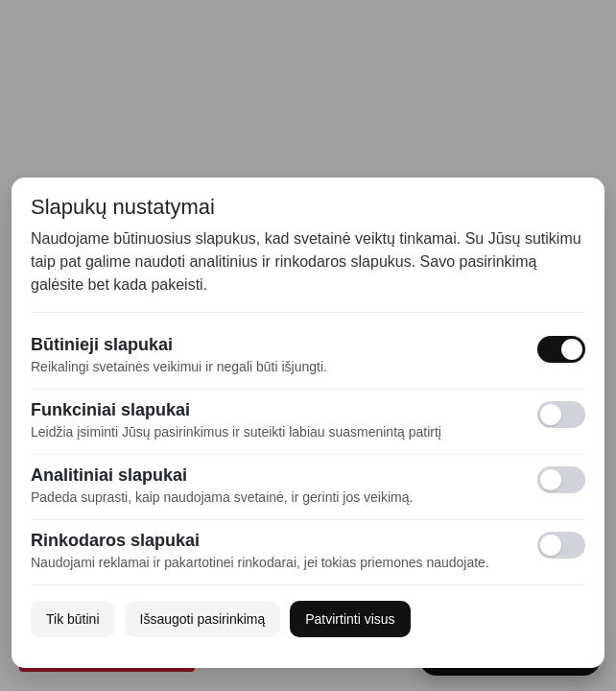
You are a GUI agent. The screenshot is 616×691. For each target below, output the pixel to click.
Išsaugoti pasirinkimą (203, 619)
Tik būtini (73, 619)
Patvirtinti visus (350, 619)
